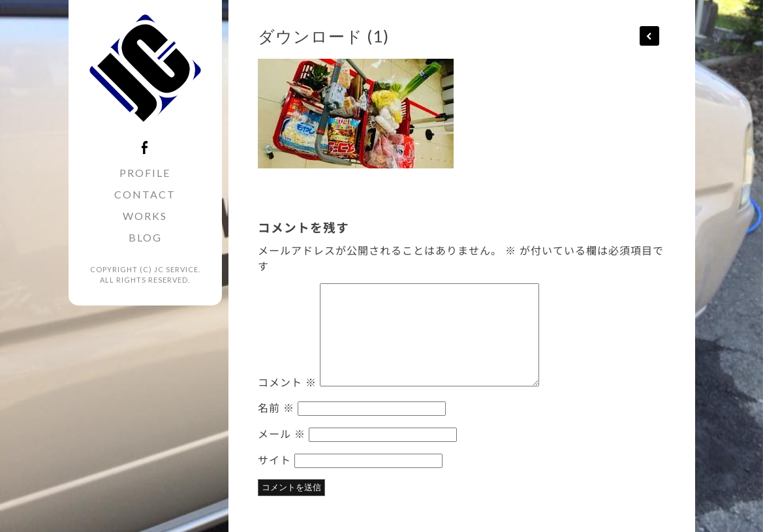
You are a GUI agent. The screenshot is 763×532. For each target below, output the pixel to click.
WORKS (145, 216)
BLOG (145, 237)
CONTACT (145, 194)
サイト (274, 460)
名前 (276, 407)
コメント (287, 382)
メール (282, 433)
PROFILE (145, 173)
